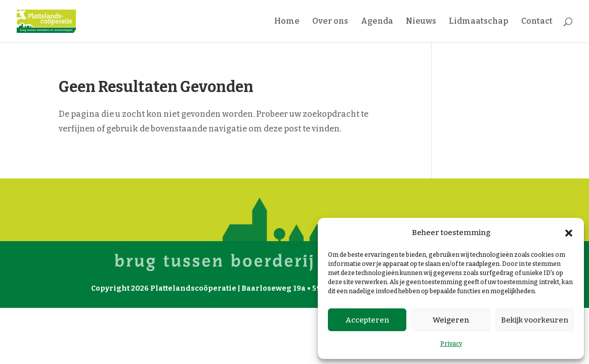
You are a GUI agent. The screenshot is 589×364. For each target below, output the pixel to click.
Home (287, 22)
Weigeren (451, 320)
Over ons (330, 22)
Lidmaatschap (479, 22)
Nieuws (421, 22)
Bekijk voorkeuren (535, 320)
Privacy (451, 344)
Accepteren (367, 320)
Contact (537, 22)
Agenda (377, 22)
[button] (569, 233)
